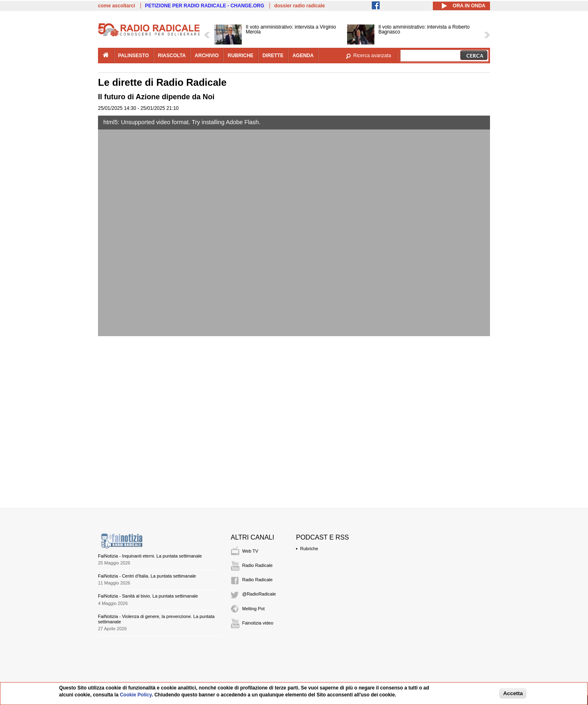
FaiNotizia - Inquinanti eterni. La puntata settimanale (150, 556)
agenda (303, 56)
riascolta (172, 56)
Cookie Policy (136, 695)
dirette (273, 56)
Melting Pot (253, 609)
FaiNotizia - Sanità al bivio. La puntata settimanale (148, 596)
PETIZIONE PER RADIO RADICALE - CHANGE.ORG (205, 6)
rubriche (240, 56)
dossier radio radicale (299, 6)
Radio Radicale (257, 565)
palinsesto (134, 56)
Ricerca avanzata (372, 56)
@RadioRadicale (259, 594)
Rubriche (309, 549)
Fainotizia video (258, 623)
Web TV (250, 551)
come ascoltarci (117, 6)
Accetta (513, 693)
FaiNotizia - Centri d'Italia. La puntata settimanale (147, 576)
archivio (207, 56)
